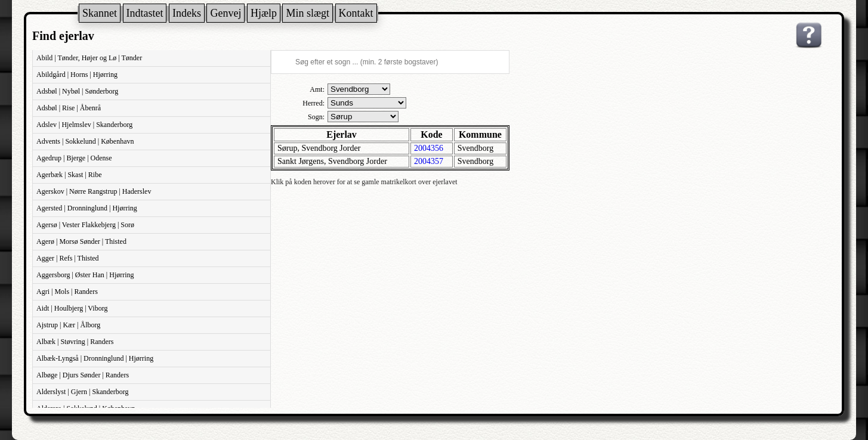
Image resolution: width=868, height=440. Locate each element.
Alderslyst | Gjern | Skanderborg (83, 392)
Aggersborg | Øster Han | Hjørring (85, 275)
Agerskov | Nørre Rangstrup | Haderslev (94, 191)
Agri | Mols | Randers (67, 292)
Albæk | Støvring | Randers (75, 342)
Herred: (313, 103)
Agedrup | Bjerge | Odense (74, 158)
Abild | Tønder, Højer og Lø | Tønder (89, 58)
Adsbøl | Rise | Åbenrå (69, 108)
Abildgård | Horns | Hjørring (77, 75)
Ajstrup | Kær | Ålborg (68, 325)
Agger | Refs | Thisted (68, 258)
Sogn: (316, 117)
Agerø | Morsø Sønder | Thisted (81, 241)
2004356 (429, 148)
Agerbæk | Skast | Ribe (69, 175)
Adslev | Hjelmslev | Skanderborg (84, 125)
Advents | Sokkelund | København (85, 141)
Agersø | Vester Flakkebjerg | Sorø (85, 225)
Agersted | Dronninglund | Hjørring (87, 208)
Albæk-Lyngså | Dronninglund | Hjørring (95, 358)
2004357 (429, 161)
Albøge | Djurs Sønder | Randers (83, 375)
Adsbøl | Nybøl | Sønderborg (77, 91)
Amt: (317, 89)
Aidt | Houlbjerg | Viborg (72, 308)
